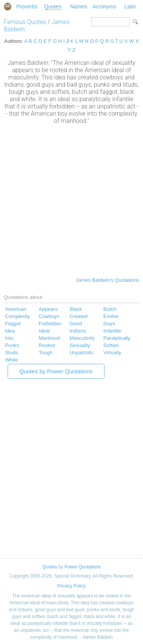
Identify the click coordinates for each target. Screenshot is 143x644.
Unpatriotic (81, 353)
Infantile (112, 331)
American (16, 309)
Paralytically (117, 338)
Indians (78, 331)
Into (9, 338)
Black (76, 309)
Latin (130, 6)
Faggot (13, 324)
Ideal (44, 331)
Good (76, 324)
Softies (111, 345)
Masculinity (82, 338)
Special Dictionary (8, 6)
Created (78, 316)
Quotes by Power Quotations (56, 371)
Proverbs (27, 6)
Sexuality (80, 345)
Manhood (49, 338)
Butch (110, 309)
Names (79, 6)
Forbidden (50, 324)
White (11, 360)
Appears (48, 309)
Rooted (47, 345)
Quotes (53, 6)
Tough (45, 353)
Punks (12, 345)
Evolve (111, 316)
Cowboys (49, 316)
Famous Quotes (25, 22)
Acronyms (104, 6)
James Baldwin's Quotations (108, 280)
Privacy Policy (71, 586)
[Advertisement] (71, 200)
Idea (10, 331)
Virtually (112, 353)
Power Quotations (83, 567)
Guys (109, 324)
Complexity (18, 316)
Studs (11, 353)
